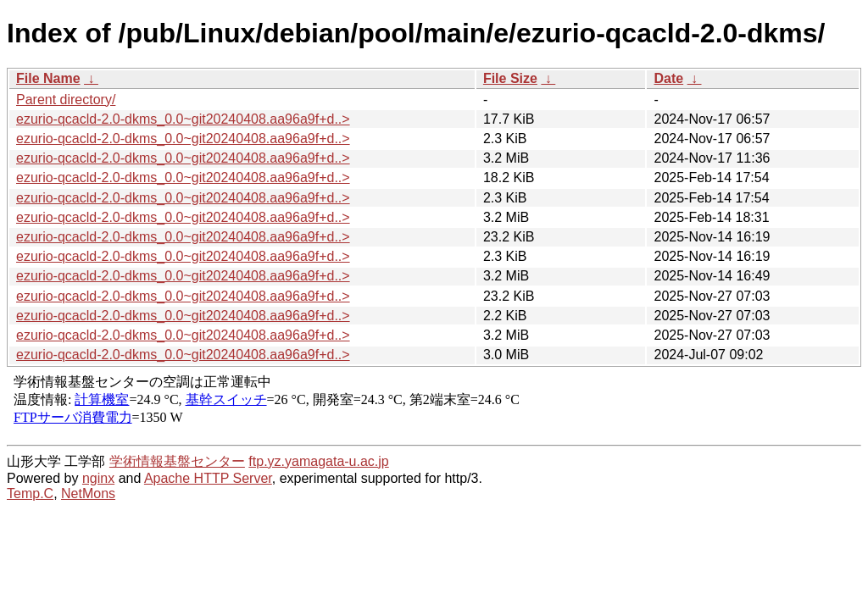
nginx (98, 478)
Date (668, 78)
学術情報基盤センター (177, 461)
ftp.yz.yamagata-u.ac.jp (318, 461)
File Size (510, 78)
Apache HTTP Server (208, 478)
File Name (48, 78)
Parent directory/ (66, 100)
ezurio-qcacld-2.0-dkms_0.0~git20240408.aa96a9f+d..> (183, 119)
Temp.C (30, 494)
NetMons (88, 494)
